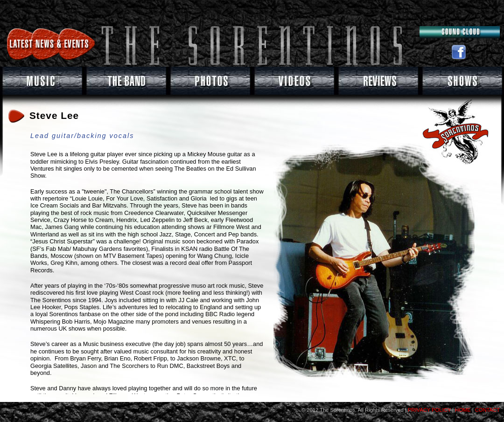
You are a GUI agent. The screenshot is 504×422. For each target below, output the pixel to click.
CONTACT (487, 410)
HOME (463, 410)
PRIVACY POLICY (429, 410)
